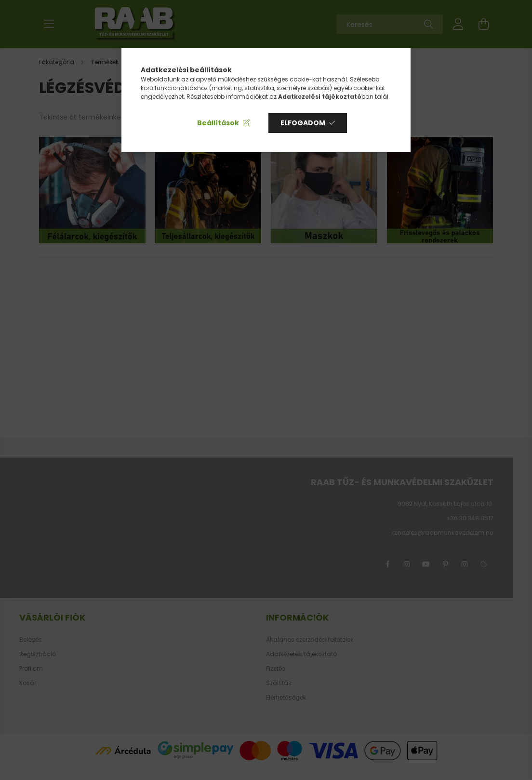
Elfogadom (303, 123)
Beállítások (218, 123)
